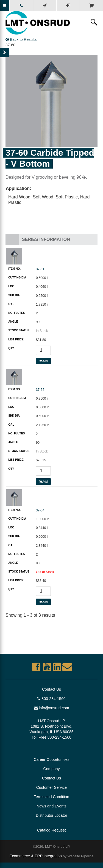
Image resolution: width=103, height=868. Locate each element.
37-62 (40, 390)
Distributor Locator (51, 815)
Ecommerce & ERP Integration (35, 856)
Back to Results (21, 39)
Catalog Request (51, 830)
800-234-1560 (51, 699)
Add (43, 361)
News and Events (51, 806)
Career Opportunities (52, 759)
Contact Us (51, 689)
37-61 (40, 269)
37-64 (40, 510)
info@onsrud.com (52, 708)
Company (52, 769)
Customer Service (51, 787)
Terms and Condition (51, 797)
